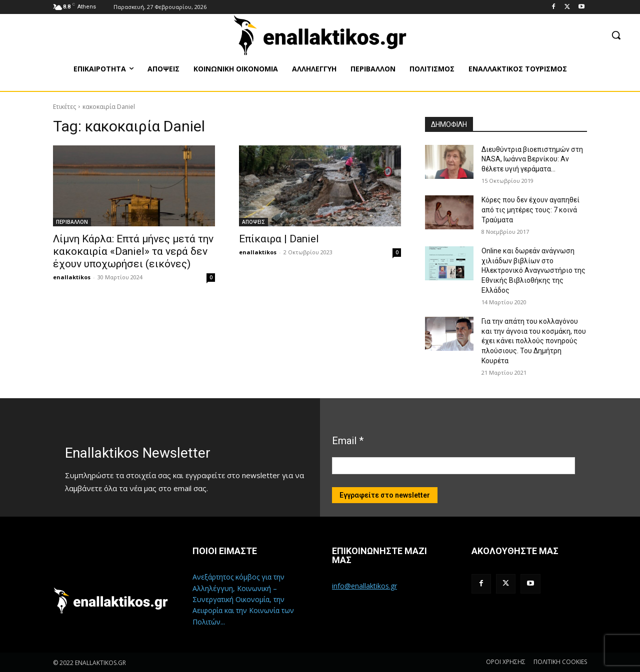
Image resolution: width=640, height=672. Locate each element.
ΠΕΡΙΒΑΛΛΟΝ (72, 222)
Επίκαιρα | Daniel (279, 239)
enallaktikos (72, 277)
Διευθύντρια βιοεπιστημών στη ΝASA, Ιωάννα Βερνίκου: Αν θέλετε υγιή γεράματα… (532, 159)
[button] (616, 35)
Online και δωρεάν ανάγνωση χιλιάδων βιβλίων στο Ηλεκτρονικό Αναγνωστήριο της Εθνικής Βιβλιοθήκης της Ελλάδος (533, 270)
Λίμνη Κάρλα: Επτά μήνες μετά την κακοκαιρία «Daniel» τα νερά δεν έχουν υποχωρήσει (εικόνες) (133, 251)
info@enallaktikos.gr (364, 586)
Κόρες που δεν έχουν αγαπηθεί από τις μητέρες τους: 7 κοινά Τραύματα (530, 210)
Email (348, 441)
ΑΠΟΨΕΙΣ (253, 222)
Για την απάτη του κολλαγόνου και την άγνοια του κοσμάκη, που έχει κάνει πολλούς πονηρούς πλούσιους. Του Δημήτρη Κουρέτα (534, 341)
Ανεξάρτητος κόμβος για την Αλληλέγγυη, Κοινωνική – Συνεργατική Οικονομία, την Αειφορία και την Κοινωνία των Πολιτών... (243, 599)
